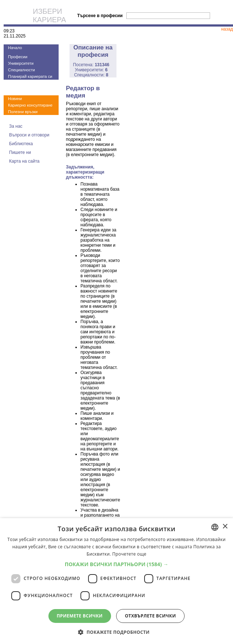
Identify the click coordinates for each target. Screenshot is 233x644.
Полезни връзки (23, 112)
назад (227, 29)
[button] (117, 564)
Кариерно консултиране (30, 105)
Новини (15, 99)
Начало (15, 48)
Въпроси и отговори (29, 135)
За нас (16, 126)
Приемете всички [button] (80, 616)
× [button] (225, 527)
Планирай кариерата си (30, 76)
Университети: (91, 70)
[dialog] (116, 581)
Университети (21, 63)
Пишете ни (20, 152)
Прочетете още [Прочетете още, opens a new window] (129, 554)
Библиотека (21, 144)
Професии (18, 57)
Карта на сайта (24, 161)
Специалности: (91, 75)
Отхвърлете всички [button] (150, 616)
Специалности (21, 70)
